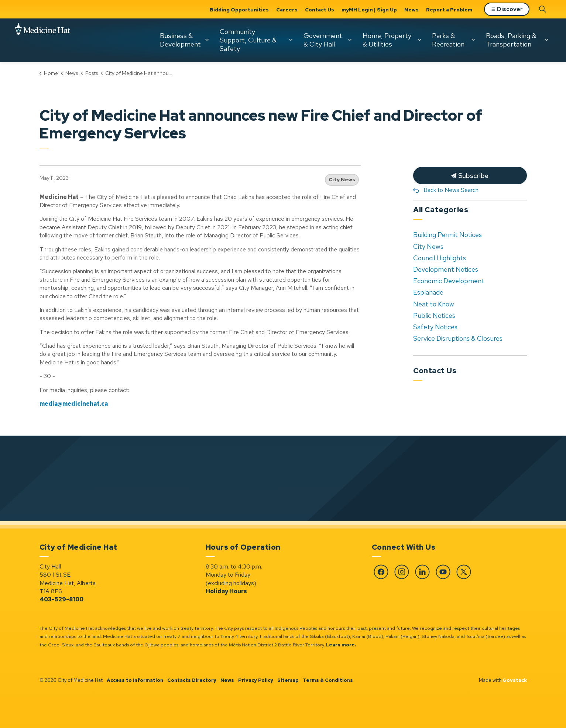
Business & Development (180, 40)
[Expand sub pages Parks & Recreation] (473, 40)
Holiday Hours (226, 591)
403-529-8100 (61, 599)
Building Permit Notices (447, 235)
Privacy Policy (256, 680)
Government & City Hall (323, 40)
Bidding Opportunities (239, 10)
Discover (507, 9)
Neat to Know (434, 304)
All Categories (441, 210)
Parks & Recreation (448, 40)
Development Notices (446, 269)
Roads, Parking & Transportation (511, 40)
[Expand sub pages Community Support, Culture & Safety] (291, 40)
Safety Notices (435, 327)
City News (342, 179)
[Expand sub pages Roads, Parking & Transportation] (546, 40)
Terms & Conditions (328, 680)
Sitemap (288, 680)
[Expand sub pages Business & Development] (207, 40)
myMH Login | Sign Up (369, 10)
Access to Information (135, 680)
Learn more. (341, 645)
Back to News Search (451, 190)
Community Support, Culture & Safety (248, 40)
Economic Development (449, 281)
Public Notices (434, 315)
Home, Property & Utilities (387, 40)
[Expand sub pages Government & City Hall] (350, 40)
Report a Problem (449, 10)
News (411, 10)
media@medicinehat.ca (74, 404)
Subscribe (470, 176)
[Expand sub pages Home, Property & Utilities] (419, 40)
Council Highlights (440, 258)
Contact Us (320, 10)
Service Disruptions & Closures (458, 338)
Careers (287, 10)
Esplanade (428, 292)
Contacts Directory (192, 680)
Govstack (515, 680)
